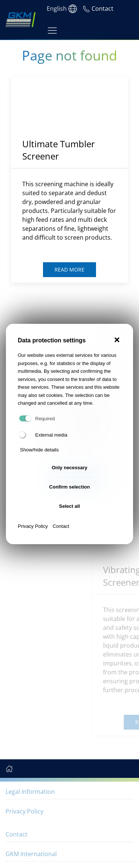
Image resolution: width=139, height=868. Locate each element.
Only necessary (69, 468)
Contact (61, 526)
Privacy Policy (33, 526)
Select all (69, 506)
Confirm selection (70, 487)
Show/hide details (39, 450)
